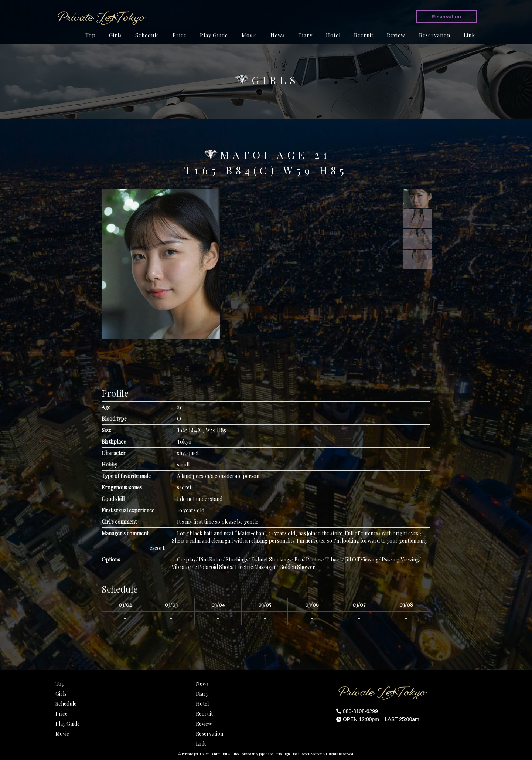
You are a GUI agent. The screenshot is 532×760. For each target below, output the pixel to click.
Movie (249, 35)
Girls (115, 35)
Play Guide (214, 35)
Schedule (147, 35)
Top (91, 35)
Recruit (364, 35)
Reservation (446, 17)
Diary (305, 35)
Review (396, 35)
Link (469, 35)
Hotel (333, 35)
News (278, 35)
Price (180, 35)
